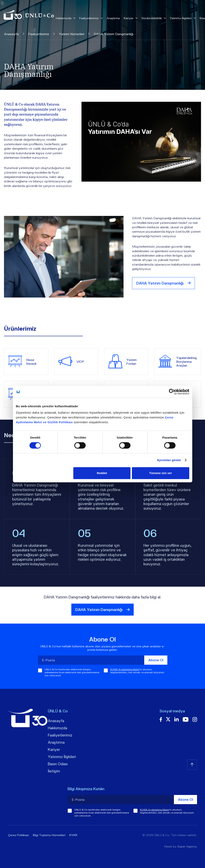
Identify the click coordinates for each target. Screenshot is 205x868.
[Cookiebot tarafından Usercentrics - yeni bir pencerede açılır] (172, 392)
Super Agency (187, 846)
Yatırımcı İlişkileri (62, 757)
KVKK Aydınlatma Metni (125, 669)
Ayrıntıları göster (169, 460)
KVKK (73, 835)
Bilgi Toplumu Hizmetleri (49, 835)
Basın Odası (58, 764)
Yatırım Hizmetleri (74, 34)
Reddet (102, 473)
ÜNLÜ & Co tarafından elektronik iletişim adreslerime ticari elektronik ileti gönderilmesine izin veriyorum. (72, 672)
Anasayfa (14, 34)
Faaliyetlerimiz (42, 34)
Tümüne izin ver (161, 473)
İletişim (54, 771)
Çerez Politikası (18, 835)
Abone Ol (156, 660)
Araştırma (113, 18)
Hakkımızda (57, 728)
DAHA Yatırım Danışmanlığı (163, 283)
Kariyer (54, 749)
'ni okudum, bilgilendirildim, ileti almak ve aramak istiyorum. (138, 671)
